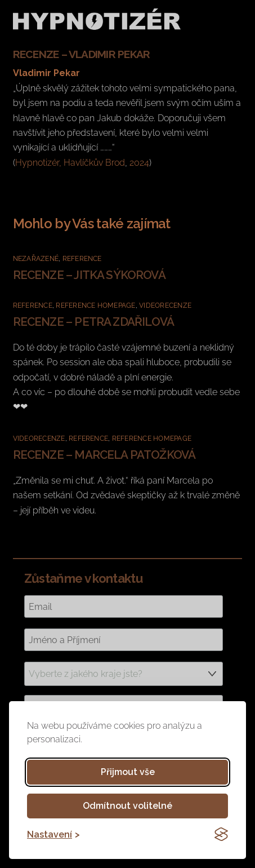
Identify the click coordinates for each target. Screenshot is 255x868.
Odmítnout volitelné (127, 806)
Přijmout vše (128, 772)
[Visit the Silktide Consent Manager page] (221, 834)
